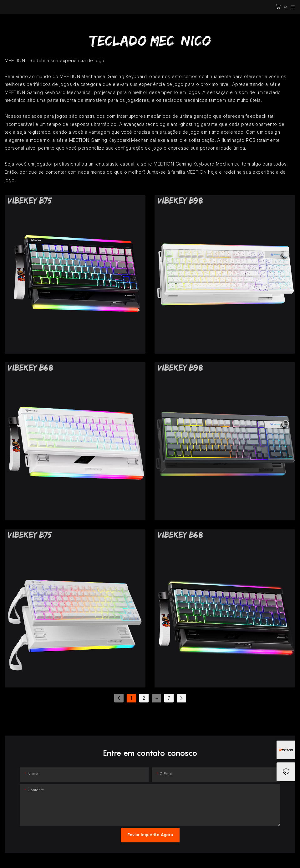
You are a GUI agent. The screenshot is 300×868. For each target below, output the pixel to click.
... (156, 697)
